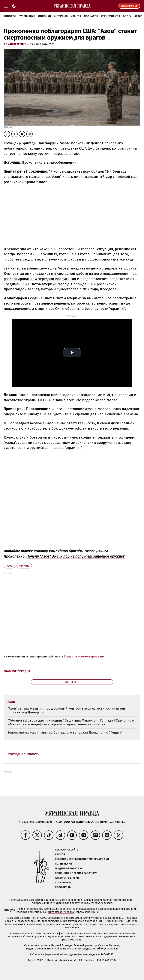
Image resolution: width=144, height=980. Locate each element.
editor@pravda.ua (107, 949)
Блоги (127, 16)
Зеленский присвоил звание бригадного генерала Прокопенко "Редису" (65, 733)
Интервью (61, 16)
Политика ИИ (63, 864)
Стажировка (63, 882)
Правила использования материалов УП (82, 859)
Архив (138, 16)
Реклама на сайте (66, 850)
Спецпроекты (111, 16)
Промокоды (63, 887)
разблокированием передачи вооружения (40, 279)
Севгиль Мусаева (109, 945)
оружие (24, 566)
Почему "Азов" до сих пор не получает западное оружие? (75, 556)
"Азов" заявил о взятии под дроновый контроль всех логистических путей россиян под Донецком (66, 710)
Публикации (27, 16)
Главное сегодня (17, 671)
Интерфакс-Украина (61, 912)
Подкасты (91, 16)
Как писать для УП (67, 878)
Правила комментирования (84, 656)
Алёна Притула (64, 949)
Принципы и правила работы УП (76, 873)
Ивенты (76, 16)
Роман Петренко (15, 44)
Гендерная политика (69, 868)
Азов (10, 566)
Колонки (45, 16)
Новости (9, 16)
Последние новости (24, 754)
